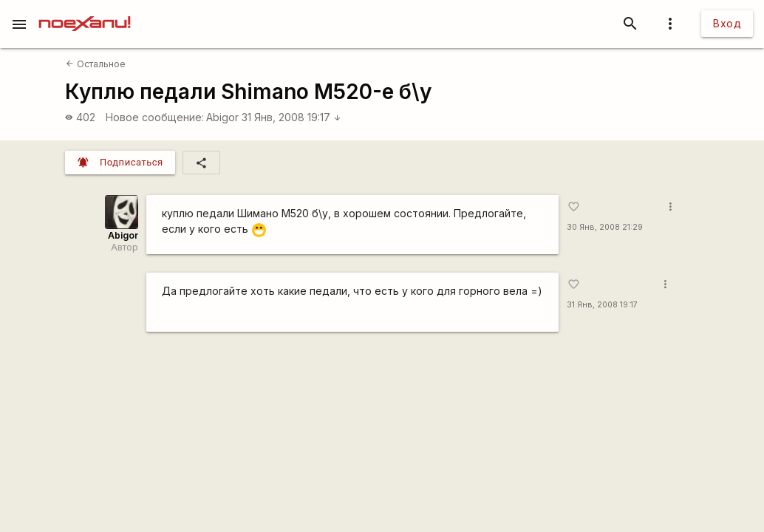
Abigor (222, 117)
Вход (727, 23)
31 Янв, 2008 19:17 (291, 117)
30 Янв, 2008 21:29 (605, 227)
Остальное (95, 64)
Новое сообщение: (155, 117)
